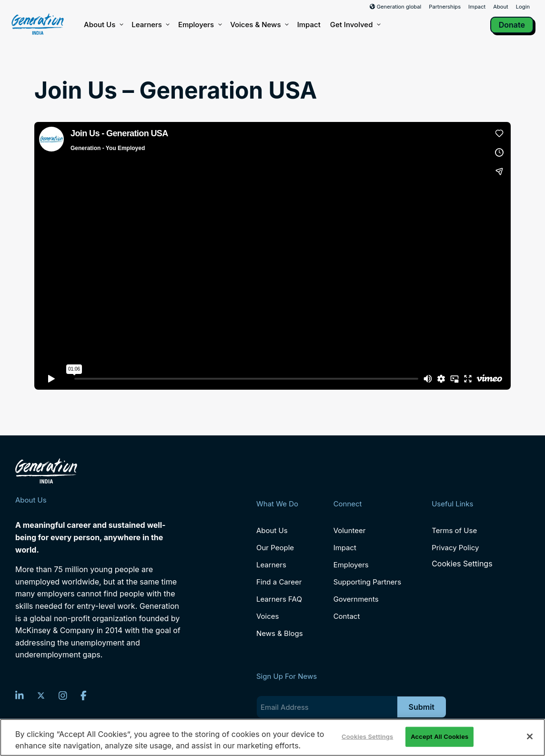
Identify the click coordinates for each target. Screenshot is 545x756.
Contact (347, 616)
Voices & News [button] (259, 25)
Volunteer (350, 530)
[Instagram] (63, 696)
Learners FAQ (279, 599)
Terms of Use (454, 530)
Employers (199, 25)
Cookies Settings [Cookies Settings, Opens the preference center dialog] (367, 736)
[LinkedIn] (20, 696)
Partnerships (445, 7)
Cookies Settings (462, 564)
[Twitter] (41, 696)
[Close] (530, 736)
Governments (356, 599)
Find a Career (279, 582)
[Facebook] (84, 696)
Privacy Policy (455, 548)
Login (523, 7)
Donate (512, 25)
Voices (267, 616)
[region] (272, 737)
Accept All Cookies (439, 736)
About (501, 7)
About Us (103, 25)
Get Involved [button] (355, 25)
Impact (477, 7)
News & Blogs (280, 633)
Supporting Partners (368, 582)
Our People (275, 548)
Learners (150, 25)
